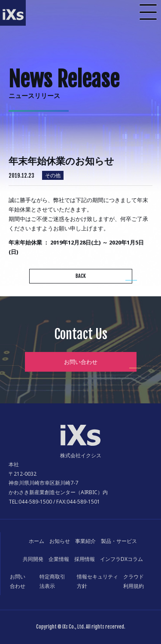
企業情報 (59, 559)
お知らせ (60, 541)
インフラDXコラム (122, 559)
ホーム (36, 541)
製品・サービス (119, 541)
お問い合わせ (81, 362)
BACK (81, 276)
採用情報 (85, 559)
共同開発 (33, 559)
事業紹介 (85, 541)
